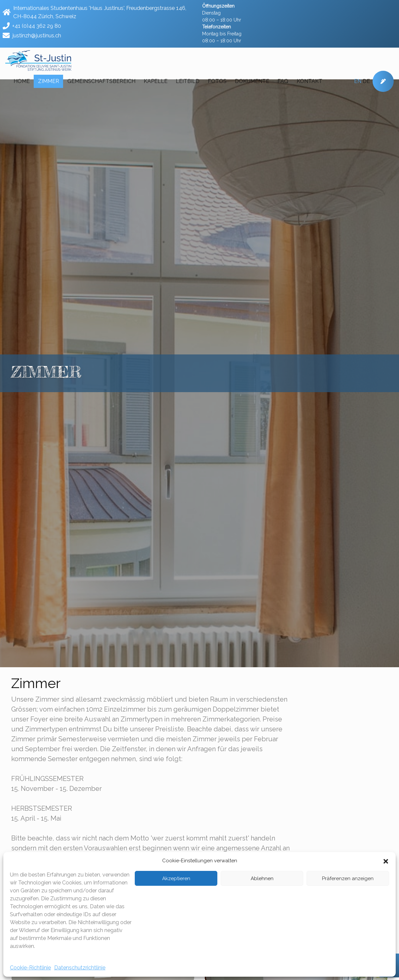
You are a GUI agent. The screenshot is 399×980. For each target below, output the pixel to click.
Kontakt (309, 81)
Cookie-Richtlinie (30, 968)
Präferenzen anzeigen (348, 878)
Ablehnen (262, 878)
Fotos (217, 81)
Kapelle (156, 81)
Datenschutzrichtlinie (80, 968)
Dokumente (252, 81)
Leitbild (188, 81)
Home (22, 81)
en (358, 81)
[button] (386, 861)
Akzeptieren (176, 878)
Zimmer (49, 81)
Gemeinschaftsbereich (101, 81)
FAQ (283, 81)
